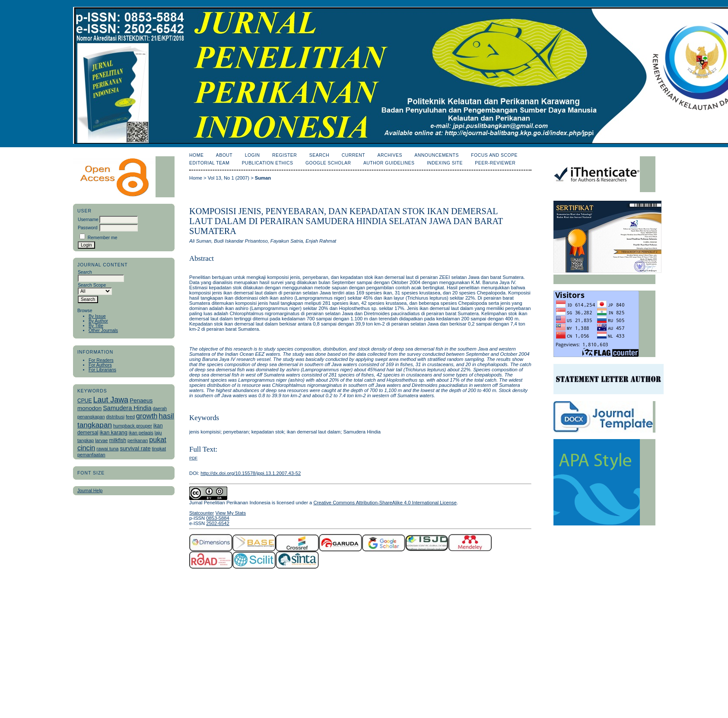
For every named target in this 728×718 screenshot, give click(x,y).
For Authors (100, 365)
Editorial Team (209, 163)
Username (88, 220)
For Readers (101, 360)
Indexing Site (445, 163)
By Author (98, 321)
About (224, 155)
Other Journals (103, 331)
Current (353, 155)
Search (319, 155)
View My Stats (230, 513)
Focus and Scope (494, 155)
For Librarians (102, 370)
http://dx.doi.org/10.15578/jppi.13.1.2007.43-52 (251, 473)
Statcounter (202, 513)
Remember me (103, 238)
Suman (263, 178)
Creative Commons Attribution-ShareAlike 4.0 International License (385, 503)
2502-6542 (218, 523)
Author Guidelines (389, 163)
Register (285, 155)
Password (88, 228)
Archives (390, 155)
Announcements (437, 155)
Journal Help (90, 491)
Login (253, 155)
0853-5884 (218, 518)
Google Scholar (328, 163)
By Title (96, 326)
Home (196, 155)
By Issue (97, 316)
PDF (193, 458)
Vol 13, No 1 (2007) (229, 178)
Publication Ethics (268, 163)
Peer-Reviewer (495, 163)
